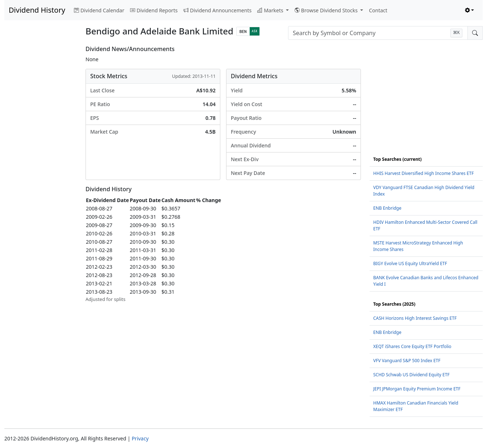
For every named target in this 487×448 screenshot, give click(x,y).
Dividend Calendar (99, 10)
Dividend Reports (154, 10)
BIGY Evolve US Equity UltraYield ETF (410, 263)
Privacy (140, 438)
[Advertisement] (41, 154)
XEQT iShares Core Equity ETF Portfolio (412, 346)
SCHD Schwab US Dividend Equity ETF (411, 375)
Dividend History (37, 10)
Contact (378, 10)
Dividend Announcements (217, 10)
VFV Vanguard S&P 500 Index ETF (407, 361)
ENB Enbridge (387, 208)
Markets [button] (271, 10)
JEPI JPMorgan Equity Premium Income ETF (417, 389)
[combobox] (378, 33)
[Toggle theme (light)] (470, 10)
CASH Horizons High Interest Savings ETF (415, 318)
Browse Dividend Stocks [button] (327, 10)
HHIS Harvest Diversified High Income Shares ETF (423, 173)
